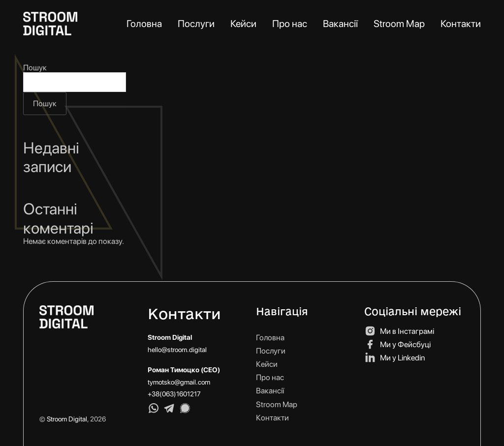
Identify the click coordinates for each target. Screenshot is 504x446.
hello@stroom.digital (177, 350)
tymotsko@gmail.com (179, 382)
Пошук (35, 68)
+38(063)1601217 (174, 394)
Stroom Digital (67, 419)
